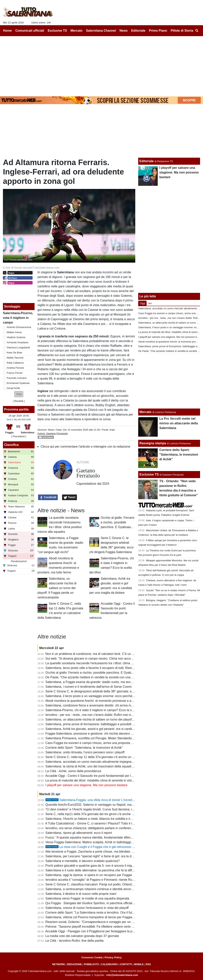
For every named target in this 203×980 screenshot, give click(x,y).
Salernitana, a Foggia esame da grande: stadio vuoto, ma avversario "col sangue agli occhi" (109, 682)
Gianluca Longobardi (18, 347)
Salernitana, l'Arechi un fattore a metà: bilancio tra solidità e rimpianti (93, 819)
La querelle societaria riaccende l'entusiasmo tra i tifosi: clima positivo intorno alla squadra (108, 663)
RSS (148, 964)
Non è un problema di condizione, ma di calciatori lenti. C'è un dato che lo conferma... (105, 654)
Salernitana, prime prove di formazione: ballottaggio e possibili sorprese (95, 724)
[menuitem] (197, 31)
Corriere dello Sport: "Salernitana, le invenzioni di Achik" (84, 748)
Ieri (150, 303)
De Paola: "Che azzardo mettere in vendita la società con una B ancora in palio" (101, 677)
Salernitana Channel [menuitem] (101, 31)
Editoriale (146, 161)
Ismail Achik (13, 388)
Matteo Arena (14, 332)
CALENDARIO (109, 964)
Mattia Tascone (15, 358)
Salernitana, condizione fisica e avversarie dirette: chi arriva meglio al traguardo (100, 705)
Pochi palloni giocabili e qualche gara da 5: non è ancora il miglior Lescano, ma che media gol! (111, 866)
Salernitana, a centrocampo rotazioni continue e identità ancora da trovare (97, 889)
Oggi (142, 303)
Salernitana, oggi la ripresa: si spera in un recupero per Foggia (89, 875)
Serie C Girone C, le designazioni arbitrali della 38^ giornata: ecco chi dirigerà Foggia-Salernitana (113, 691)
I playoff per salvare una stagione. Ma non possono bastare (86, 785)
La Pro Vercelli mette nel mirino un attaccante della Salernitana (179, 423)
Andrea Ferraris (16, 368)
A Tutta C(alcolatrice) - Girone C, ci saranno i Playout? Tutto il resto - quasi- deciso (102, 823)
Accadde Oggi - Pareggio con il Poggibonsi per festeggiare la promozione (96, 931)
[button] (19, 394)
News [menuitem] (124, 31)
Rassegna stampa (153, 443)
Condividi (48, 497)
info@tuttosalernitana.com (122, 975)
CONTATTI (126, 964)
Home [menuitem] (7, 31)
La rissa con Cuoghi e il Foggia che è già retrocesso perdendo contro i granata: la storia (113, 847)
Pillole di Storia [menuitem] (182, 31)
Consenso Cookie (92, 957)
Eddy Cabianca (15, 363)
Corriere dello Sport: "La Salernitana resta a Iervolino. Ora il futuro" (92, 912)
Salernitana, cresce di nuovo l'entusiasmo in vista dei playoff (87, 908)
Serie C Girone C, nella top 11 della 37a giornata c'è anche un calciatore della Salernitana (108, 757)
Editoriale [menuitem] (138, 31)
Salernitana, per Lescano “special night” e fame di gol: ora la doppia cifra (96, 856)
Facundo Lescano (17, 378)
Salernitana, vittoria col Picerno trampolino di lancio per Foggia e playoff (95, 917)
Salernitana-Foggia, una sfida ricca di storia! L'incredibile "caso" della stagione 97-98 (111, 800)
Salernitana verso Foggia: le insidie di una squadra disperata (87, 898)
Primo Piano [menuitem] (158, 31)
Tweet (70, 497)
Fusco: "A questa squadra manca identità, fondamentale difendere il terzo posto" (101, 837)
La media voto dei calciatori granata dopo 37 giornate (82, 936)
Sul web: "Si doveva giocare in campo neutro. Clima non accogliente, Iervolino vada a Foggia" (110, 659)
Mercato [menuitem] (76, 31)
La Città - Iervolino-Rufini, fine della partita (75, 941)
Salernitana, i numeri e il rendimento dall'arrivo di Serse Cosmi (89, 687)
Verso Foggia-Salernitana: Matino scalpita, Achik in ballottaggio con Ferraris (98, 842)
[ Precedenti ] (19, 436)
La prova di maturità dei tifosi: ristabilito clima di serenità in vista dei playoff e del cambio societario (113, 780)
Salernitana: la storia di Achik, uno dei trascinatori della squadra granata (95, 766)
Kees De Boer (15, 353)
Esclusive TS (149, 474)
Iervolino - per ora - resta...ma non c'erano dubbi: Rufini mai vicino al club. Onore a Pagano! (109, 715)
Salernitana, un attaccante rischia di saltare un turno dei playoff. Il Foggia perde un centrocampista (57, 588)
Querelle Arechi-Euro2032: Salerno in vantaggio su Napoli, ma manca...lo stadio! (101, 805)
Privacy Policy (113, 957)
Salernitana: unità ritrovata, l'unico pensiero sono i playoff (85, 752)
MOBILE (139, 964)
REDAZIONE (74, 964)
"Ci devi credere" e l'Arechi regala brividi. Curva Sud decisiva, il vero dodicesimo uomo (105, 809)
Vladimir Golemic (16, 337)
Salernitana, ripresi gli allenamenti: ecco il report (79, 833)
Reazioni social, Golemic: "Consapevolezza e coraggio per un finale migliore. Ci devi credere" (110, 922)
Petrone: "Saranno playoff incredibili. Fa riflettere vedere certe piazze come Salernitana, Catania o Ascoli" (118, 927)
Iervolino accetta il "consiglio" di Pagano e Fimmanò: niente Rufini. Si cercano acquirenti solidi (110, 880)
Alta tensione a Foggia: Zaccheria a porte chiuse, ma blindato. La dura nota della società (106, 852)
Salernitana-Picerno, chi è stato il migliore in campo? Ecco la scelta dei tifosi (98, 710)
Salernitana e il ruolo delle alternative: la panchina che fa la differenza (93, 870)
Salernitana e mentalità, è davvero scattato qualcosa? (83, 861)
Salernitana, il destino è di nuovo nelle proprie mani (81, 894)
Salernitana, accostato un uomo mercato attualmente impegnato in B (93, 762)
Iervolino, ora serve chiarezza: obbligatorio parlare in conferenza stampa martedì (101, 828)
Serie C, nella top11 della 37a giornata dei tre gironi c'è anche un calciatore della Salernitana (110, 814)
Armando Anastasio (18, 342)
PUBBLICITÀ (91, 964)
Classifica (11, 445)
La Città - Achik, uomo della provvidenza (73, 771)
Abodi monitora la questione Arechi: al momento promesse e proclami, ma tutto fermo (104, 701)
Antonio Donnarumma (19, 327)
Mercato (145, 412)
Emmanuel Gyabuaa (18, 383)
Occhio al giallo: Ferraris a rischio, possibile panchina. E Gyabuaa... (118, 522)
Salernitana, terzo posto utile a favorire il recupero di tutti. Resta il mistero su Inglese (104, 668)
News (51, 430)
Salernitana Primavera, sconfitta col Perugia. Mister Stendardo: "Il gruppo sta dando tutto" (107, 738)
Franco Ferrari (15, 373)
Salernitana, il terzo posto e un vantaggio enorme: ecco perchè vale (92, 696)
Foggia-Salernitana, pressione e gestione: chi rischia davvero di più (92, 734)
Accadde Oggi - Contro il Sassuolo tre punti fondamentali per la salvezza (95, 776)
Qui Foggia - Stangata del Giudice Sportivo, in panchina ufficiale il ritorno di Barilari (103, 903)
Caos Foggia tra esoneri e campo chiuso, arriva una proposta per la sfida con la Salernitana (109, 743)
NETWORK (59, 964)
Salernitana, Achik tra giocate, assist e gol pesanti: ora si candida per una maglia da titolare (109, 729)
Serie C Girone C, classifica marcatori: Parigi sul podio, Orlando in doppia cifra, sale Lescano (110, 884)
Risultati (19, 401)
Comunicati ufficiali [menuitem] (30, 31)
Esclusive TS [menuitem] (57, 31)
